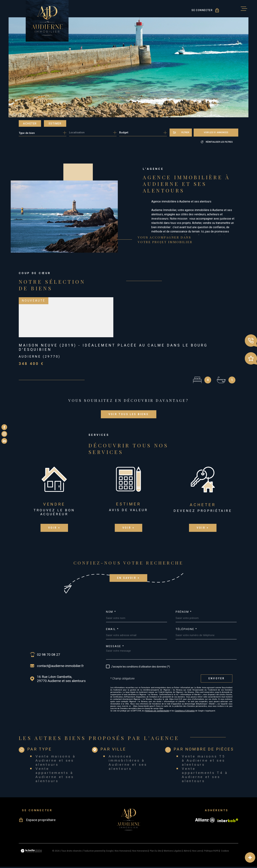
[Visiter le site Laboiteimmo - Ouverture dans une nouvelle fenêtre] (31, 851)
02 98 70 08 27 (49, 655)
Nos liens (197, 851)
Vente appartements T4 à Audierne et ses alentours (205, 775)
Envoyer (217, 678)
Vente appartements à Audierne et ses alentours (55, 775)
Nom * (111, 612)
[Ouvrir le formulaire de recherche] (181, 133)
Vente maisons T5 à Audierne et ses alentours (204, 760)
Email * (112, 629)
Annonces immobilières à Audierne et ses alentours (128, 762)
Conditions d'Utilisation (185, 711)
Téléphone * (186, 629)
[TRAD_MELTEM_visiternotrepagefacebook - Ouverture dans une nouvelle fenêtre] (4, 427)
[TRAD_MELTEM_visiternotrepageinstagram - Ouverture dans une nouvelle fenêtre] (4, 434)
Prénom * (184, 612)
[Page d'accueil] (47, 21)
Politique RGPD (211, 851)
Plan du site (156, 851)
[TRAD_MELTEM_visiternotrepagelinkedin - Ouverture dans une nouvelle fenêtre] (4, 441)
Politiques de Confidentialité (157, 711)
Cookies (225, 851)
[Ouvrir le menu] (244, 9)
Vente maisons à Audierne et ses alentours (56, 760)
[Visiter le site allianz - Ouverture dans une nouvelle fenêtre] (205, 820)
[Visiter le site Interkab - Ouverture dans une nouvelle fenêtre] (228, 820)
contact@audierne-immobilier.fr (60, 666)
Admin (187, 851)
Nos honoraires (122, 851)
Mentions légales (172, 851)
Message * (115, 646)
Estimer (55, 124)
